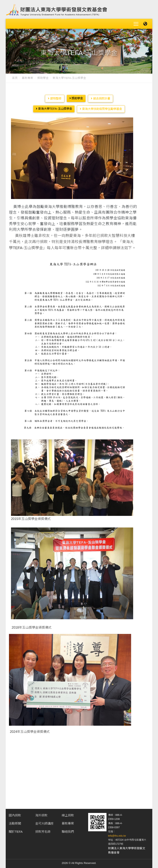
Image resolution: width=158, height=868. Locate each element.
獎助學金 (43, 77)
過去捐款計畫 (100, 97)
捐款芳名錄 (43, 831)
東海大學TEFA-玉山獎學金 (54, 108)
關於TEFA (16, 831)
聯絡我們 (68, 831)
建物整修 (55, 97)
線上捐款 (68, 814)
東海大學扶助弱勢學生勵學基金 (101, 108)
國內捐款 (15, 814)
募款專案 (27, 77)
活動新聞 (15, 822)
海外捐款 (41, 814)
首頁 (15, 77)
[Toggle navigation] (136, 23)
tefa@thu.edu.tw (117, 835)
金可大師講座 (44, 822)
